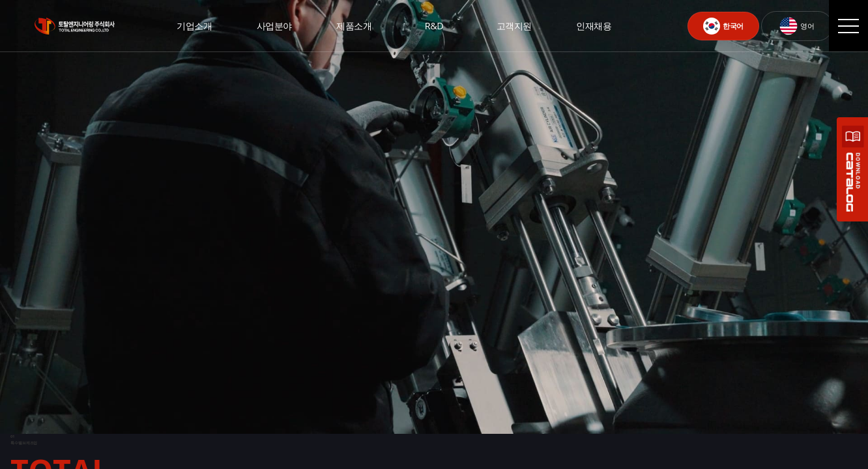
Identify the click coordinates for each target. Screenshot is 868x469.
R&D (434, 26)
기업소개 (194, 26)
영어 (797, 26)
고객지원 (514, 26)
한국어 (723, 26)
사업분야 (274, 26)
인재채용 (594, 26)
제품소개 (354, 26)
